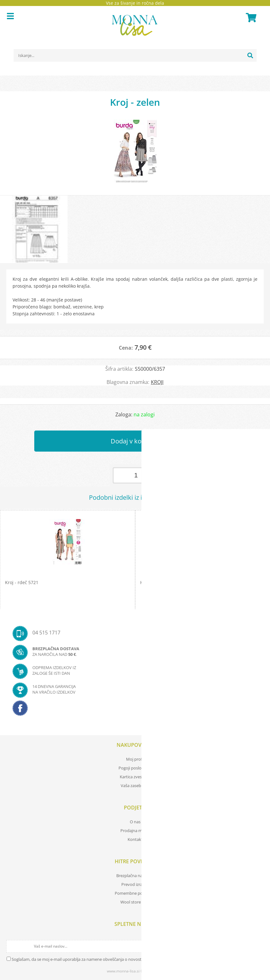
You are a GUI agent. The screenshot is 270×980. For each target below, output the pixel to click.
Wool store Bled (135, 902)
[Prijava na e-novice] (258, 946)
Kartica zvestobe (135, 777)
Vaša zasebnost (135, 786)
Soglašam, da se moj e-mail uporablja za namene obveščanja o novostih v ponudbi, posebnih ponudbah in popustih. (120, 959)
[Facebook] (135, 710)
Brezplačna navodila (135, 876)
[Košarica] (250, 18)
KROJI (157, 382)
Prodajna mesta (135, 831)
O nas (135, 822)
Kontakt (135, 839)
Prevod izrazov (135, 884)
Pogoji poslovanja (135, 768)
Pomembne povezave (135, 893)
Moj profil (135, 759)
